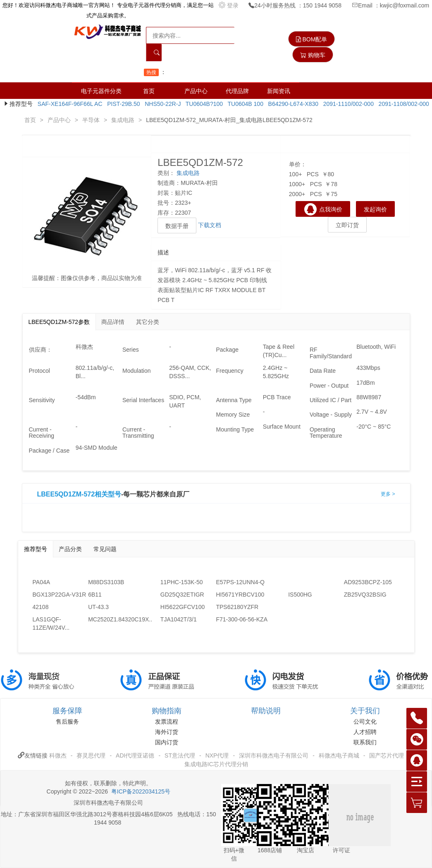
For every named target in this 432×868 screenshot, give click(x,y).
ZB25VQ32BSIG (365, 595)
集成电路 (123, 120)
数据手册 (177, 226)
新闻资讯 (279, 91)
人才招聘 (365, 732)
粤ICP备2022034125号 (141, 791)
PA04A (42, 582)
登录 (229, 5)
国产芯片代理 (387, 755)
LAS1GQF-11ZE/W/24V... (51, 623)
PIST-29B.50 (122, 104)
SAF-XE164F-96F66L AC (68, 104)
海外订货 (167, 732)
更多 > (388, 494)
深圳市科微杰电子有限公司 (274, 755)
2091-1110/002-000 (347, 104)
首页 (149, 91)
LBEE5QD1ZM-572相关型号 (79, 494)
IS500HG (300, 595)
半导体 (91, 120)
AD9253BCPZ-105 (368, 582)
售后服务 (67, 722)
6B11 (95, 595)
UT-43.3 (98, 607)
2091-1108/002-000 (402, 104)
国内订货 (167, 742)
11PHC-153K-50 (182, 582)
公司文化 (365, 722)
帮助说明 (266, 711)
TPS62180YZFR (237, 607)
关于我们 (365, 711)
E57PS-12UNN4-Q (240, 582)
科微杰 (58, 755)
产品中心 (196, 91)
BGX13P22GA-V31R (60, 595)
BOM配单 (312, 39)
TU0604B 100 (244, 104)
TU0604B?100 (203, 104)
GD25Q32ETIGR (182, 595)
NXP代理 (217, 755)
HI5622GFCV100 (183, 607)
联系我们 (365, 742)
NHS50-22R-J (161, 104)
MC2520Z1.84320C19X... (116, 619)
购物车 (313, 55)
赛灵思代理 (91, 755)
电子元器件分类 (101, 91)
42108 (41, 607)
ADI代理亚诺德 (135, 755)
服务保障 (67, 711)
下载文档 (210, 225)
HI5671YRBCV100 (240, 595)
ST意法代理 (180, 755)
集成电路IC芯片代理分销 (216, 764)
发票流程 (167, 722)
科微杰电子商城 (339, 755)
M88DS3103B (106, 582)
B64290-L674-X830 (292, 104)
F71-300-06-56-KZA (242, 619)
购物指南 (167, 711)
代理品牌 (237, 91)
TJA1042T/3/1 (179, 619)
